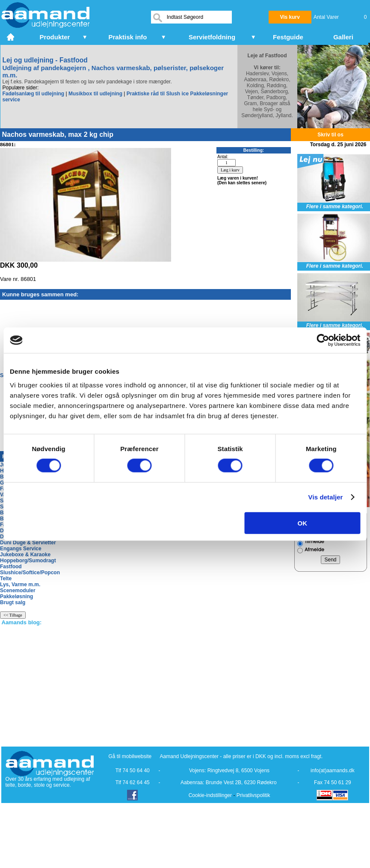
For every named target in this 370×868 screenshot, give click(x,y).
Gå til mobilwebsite (130, 756)
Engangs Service (21, 549)
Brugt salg (13, 602)
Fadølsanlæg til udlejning (34, 94)
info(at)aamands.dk (333, 771)
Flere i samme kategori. (335, 207)
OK (303, 523)
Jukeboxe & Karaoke (25, 555)
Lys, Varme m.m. (20, 585)
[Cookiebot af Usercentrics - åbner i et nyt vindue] (323, 340)
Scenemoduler (18, 590)
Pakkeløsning (16, 596)
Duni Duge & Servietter (28, 543)
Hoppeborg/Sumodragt (28, 561)
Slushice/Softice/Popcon (30, 573)
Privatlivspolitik (253, 795)
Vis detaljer (326, 497)
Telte (6, 579)
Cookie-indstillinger (210, 795)
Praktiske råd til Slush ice (158, 94)
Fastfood (11, 567)
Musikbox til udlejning (95, 94)
